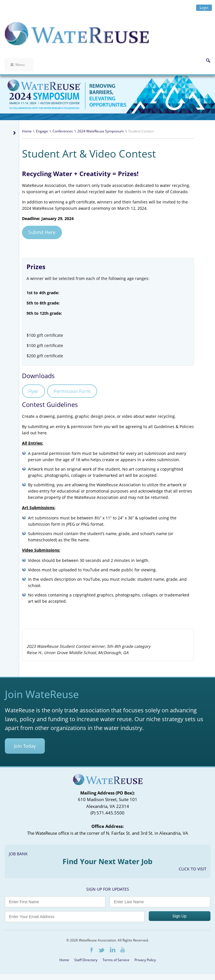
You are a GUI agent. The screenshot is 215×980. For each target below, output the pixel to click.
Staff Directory (86, 960)
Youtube (123, 950)
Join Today (25, 746)
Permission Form (72, 391)
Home (27, 131)
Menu (18, 65)
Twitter (101, 950)
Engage (42, 131)
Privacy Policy (145, 960)
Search (208, 61)
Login (204, 8)
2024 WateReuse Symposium (101, 131)
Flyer (33, 391)
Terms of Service (116, 960)
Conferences (63, 131)
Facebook (92, 950)
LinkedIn (113, 950)
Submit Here (42, 232)
